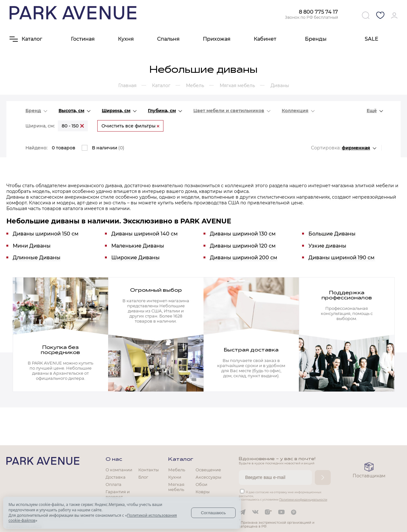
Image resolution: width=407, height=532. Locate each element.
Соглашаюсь (214, 513)
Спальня (168, 39)
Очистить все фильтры (130, 126)
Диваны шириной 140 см (145, 234)
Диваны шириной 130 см (243, 234)
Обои (201, 484)
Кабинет (265, 39)
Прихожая (217, 39)
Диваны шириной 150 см (46, 234)
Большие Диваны (332, 234)
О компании (119, 470)
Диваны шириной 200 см (244, 258)
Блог (143, 477)
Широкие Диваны (135, 258)
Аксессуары (208, 477)
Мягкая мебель (176, 487)
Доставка (116, 477)
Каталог (181, 460)
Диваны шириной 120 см (243, 246)
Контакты (148, 470)
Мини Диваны (32, 246)
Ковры (203, 492)
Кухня (126, 39)
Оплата (114, 484)
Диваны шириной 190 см (341, 258)
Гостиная (83, 39)
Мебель (177, 470)
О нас (114, 460)
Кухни (175, 477)
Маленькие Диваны (138, 246)
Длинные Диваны (37, 258)
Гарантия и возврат (118, 494)
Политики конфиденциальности (303, 499)
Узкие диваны (327, 246)
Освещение (208, 470)
